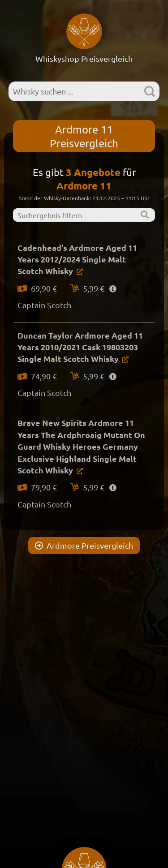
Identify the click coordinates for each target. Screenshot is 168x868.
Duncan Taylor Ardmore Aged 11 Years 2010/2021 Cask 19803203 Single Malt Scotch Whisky (80, 347)
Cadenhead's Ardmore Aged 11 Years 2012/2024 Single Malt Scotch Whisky (77, 259)
